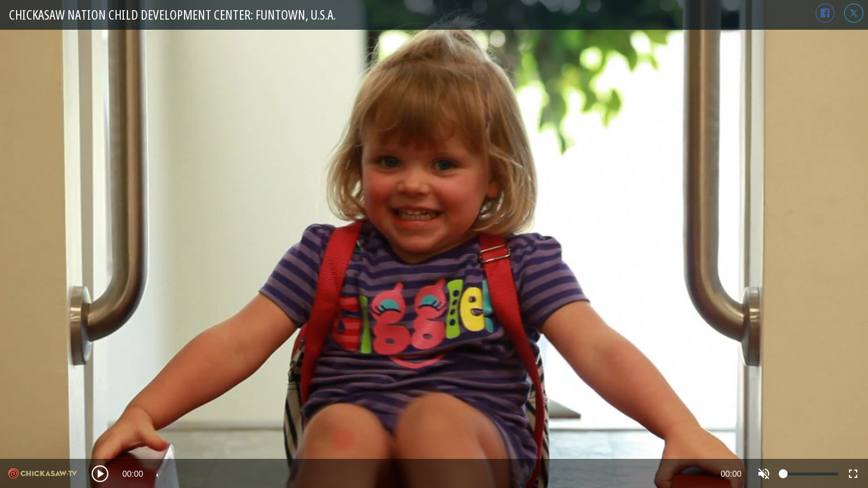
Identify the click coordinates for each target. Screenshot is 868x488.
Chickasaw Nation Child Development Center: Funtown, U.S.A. (172, 15)
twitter (854, 13)
